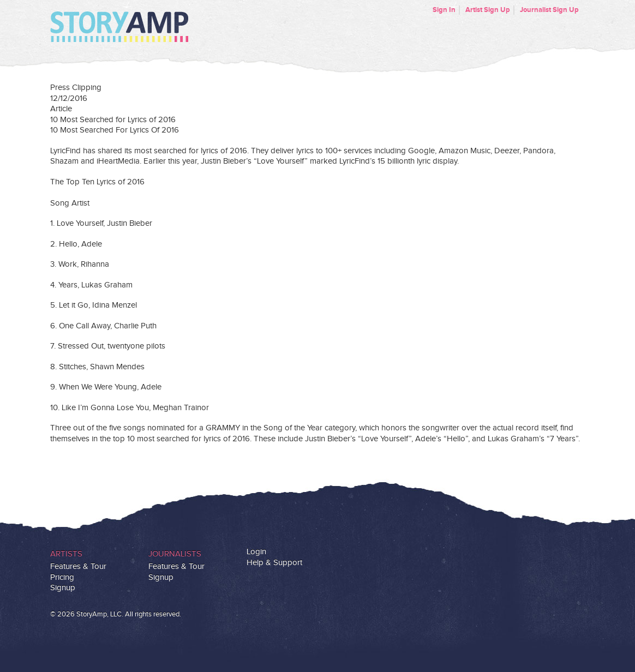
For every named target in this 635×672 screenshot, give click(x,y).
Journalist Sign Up (549, 10)
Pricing (62, 577)
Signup (63, 588)
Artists (66, 554)
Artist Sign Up (488, 10)
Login (256, 552)
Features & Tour (78, 566)
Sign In (444, 10)
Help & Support (274, 563)
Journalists (175, 554)
